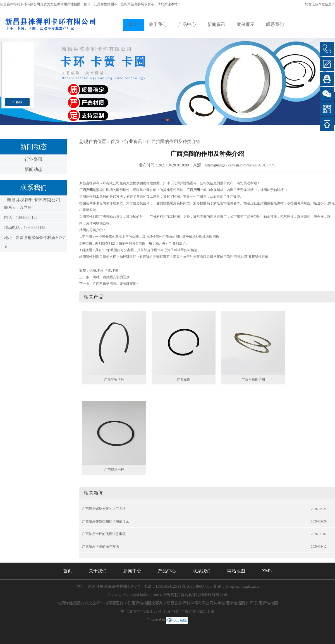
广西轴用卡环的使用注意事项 (104, 534)
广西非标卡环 (114, 379)
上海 (167, 612)
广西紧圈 (184, 379)
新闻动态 (33, 169)
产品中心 (187, 24)
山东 (210, 612)
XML (267, 571)
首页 (133, 24)
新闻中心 (132, 571)
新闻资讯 (216, 24)
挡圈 (93, 270)
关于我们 (158, 24)
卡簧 (108, 270)
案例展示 (246, 24)
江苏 (158, 612)
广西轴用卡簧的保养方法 (100, 546)
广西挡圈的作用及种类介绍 (174, 141)
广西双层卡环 (114, 470)
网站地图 (236, 571)
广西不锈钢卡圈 (253, 379)
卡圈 (115, 270)
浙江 (149, 612)
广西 (193, 612)
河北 (175, 612)
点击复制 (170, 595)
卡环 (100, 270)
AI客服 (17, 102)
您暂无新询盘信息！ (320, 4)
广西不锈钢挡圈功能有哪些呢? (115, 284)
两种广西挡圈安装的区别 (111, 277)
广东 (184, 612)
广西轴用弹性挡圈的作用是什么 (106, 521)
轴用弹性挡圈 (70, 4)
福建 (202, 612)
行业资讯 (33, 159)
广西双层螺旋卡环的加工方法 (104, 509)
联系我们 (275, 24)
